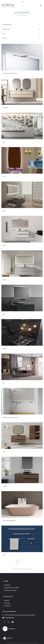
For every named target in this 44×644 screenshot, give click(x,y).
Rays (4, 452)
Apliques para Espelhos (10, 73)
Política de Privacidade (11, 588)
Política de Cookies (10, 590)
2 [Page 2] (22, 562)
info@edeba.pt (10, 618)
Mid (4, 383)
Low (4, 314)
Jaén (4, 245)
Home (18, 16)
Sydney (5, 486)
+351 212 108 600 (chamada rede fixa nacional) (20, 615)
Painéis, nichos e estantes (10, 417)
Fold (4, 555)
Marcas (6, 600)
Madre (5, 349)
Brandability (35, 643)
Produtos (7, 606)
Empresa (7, 585)
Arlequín (5, 108)
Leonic (5, 280)
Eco (4, 142)
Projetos (7, 603)
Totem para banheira (9, 521)
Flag (4, 177)
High (4, 211)
